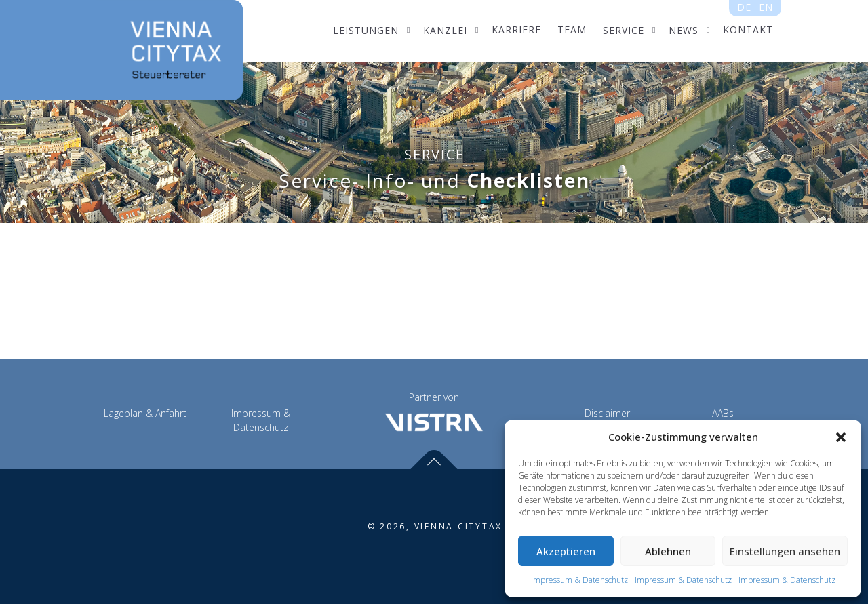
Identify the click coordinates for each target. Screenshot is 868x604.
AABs (723, 413)
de (744, 8)
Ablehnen (668, 551)
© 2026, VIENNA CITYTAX (435, 526)
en (766, 8)
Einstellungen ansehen (785, 551)
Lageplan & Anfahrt (145, 413)
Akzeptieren (566, 551)
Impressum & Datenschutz (579, 580)
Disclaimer (607, 413)
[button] (841, 437)
